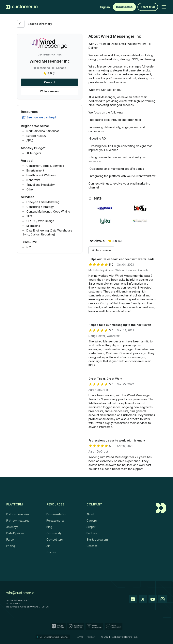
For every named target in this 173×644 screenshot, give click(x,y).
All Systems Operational (53, 637)
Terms (80, 637)
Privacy (91, 637)
